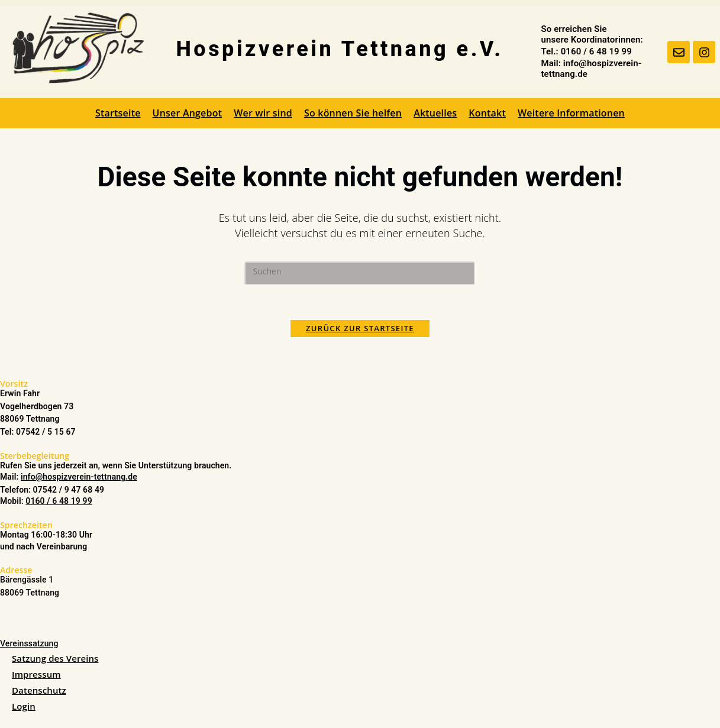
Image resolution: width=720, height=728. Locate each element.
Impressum (36, 675)
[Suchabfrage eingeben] (360, 273)
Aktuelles (435, 113)
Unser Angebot (188, 113)
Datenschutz (39, 691)
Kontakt (487, 113)
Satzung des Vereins (55, 659)
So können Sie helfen (353, 113)
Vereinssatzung (29, 644)
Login (24, 707)
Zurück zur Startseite (360, 329)
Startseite (118, 113)
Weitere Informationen (571, 113)
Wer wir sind (263, 113)
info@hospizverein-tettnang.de (79, 478)
